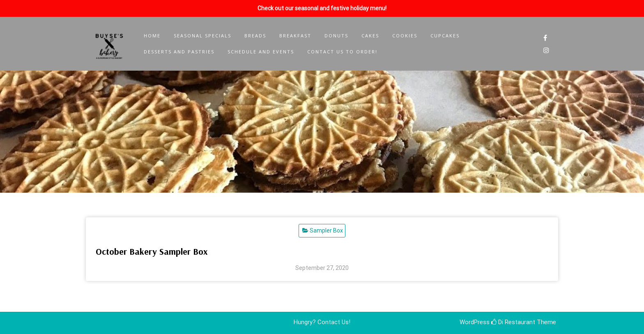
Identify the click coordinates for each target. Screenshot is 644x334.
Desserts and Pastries (179, 52)
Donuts (336, 36)
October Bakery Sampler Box (152, 251)
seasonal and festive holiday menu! (341, 8)
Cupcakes (445, 36)
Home (152, 36)
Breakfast (295, 36)
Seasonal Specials (202, 36)
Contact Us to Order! (342, 52)
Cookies (405, 36)
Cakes (370, 36)
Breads (255, 36)
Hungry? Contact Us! (322, 322)
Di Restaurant (513, 322)
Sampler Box (326, 230)
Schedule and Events (261, 52)
